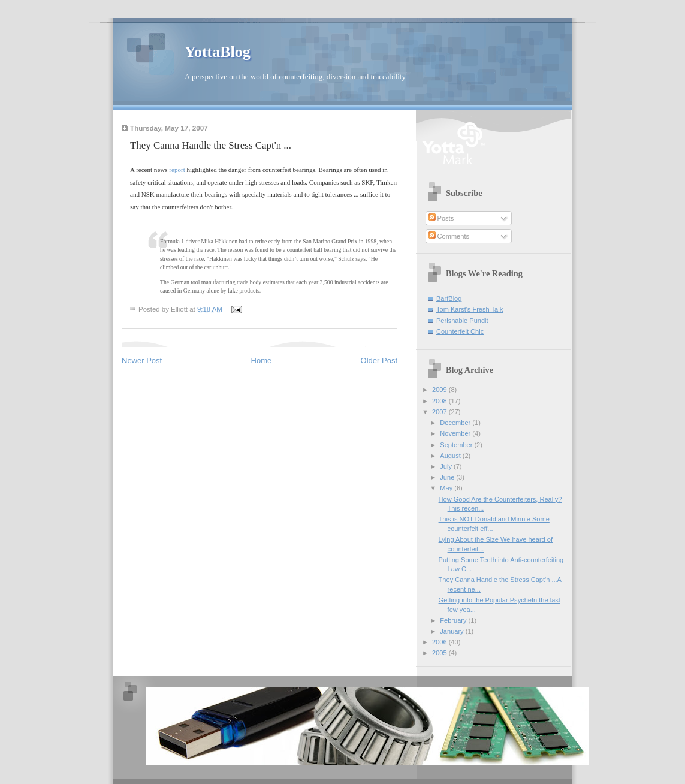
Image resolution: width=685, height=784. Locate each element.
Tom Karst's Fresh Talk (470, 309)
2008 (440, 401)
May (447, 488)
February (454, 620)
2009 (440, 390)
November (456, 433)
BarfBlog (449, 298)
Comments (449, 236)
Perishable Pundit (462, 321)
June (448, 477)
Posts (441, 218)
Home (262, 361)
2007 (440, 412)
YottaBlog (218, 52)
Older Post (379, 361)
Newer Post (142, 361)
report (178, 170)
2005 (440, 653)
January (452, 631)
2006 (440, 642)
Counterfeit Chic (460, 331)
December (456, 423)
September (457, 445)
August (451, 456)
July (447, 466)
